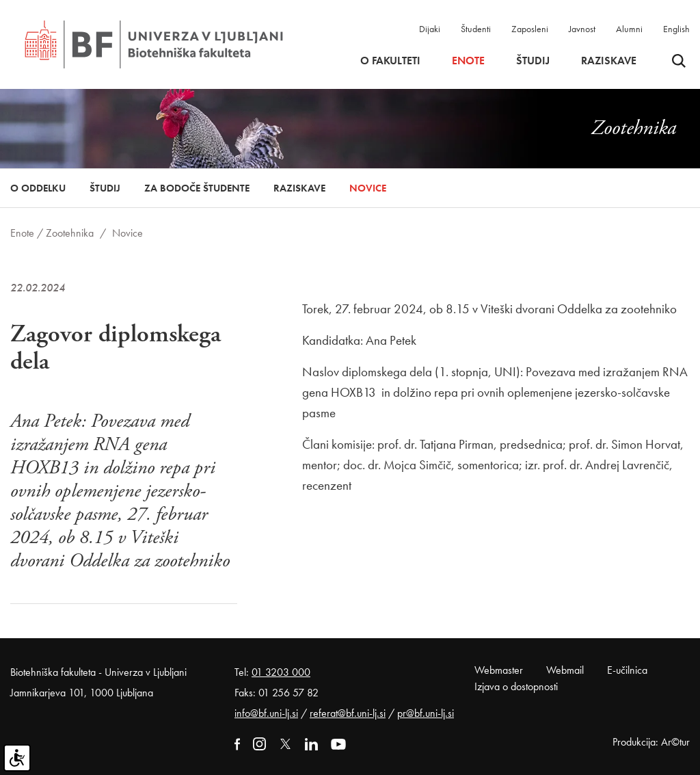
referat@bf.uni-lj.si (348, 713)
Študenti (476, 29)
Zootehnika (70, 233)
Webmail (565, 670)
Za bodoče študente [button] (197, 188)
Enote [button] (468, 61)
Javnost (582, 29)
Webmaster (499, 670)
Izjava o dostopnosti (516, 686)
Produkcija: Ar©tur (651, 742)
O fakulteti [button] (390, 61)
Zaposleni (530, 29)
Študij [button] (533, 61)
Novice (368, 188)
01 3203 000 (281, 672)
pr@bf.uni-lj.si (426, 713)
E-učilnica (627, 670)
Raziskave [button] (609, 61)
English (676, 29)
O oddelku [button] (38, 188)
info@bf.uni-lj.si (266, 713)
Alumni (629, 29)
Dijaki (430, 29)
